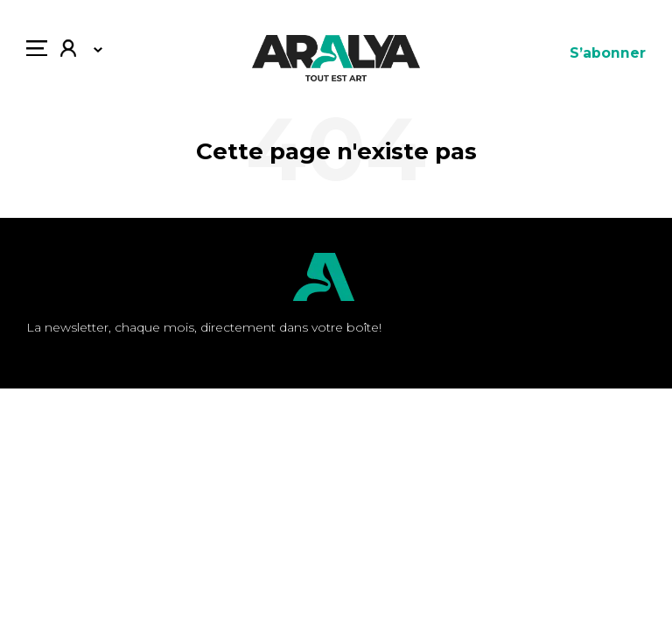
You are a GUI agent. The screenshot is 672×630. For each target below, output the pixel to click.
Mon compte (68, 50)
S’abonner (608, 53)
